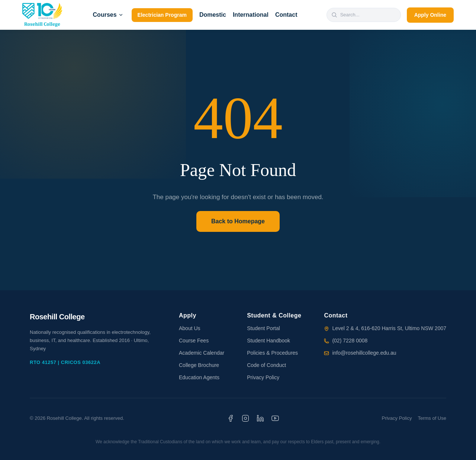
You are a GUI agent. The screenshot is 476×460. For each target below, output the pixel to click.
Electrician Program (162, 15)
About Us (190, 328)
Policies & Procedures (272, 353)
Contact (286, 15)
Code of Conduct (266, 365)
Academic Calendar (202, 353)
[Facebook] (231, 418)
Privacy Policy (263, 377)
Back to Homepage (238, 221)
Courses (108, 15)
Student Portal (263, 328)
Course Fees (194, 341)
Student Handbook (268, 341)
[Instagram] (245, 418)
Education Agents (199, 377)
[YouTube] (275, 418)
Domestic (213, 15)
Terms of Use (432, 418)
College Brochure (199, 365)
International (251, 15)
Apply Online (430, 15)
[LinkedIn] (260, 418)
